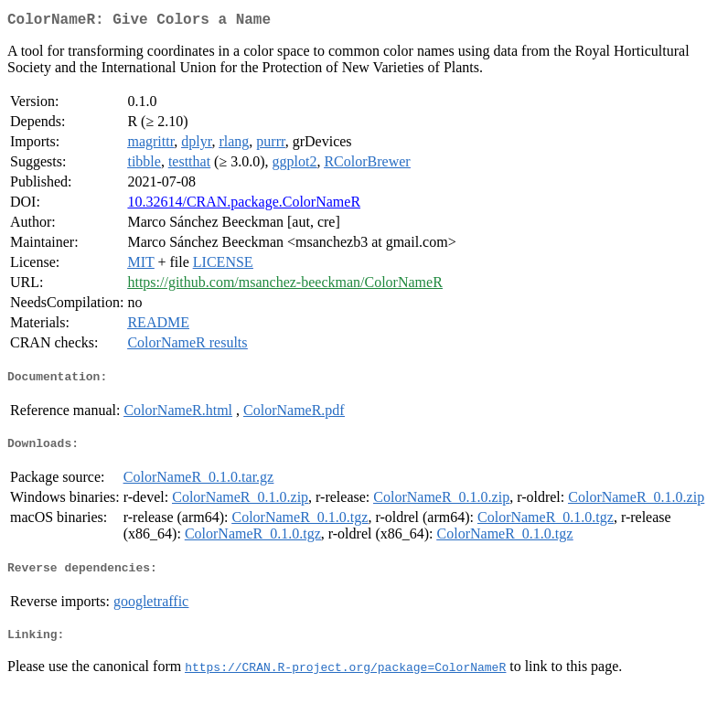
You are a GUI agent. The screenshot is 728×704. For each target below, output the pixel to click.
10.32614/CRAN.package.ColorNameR (244, 205)
